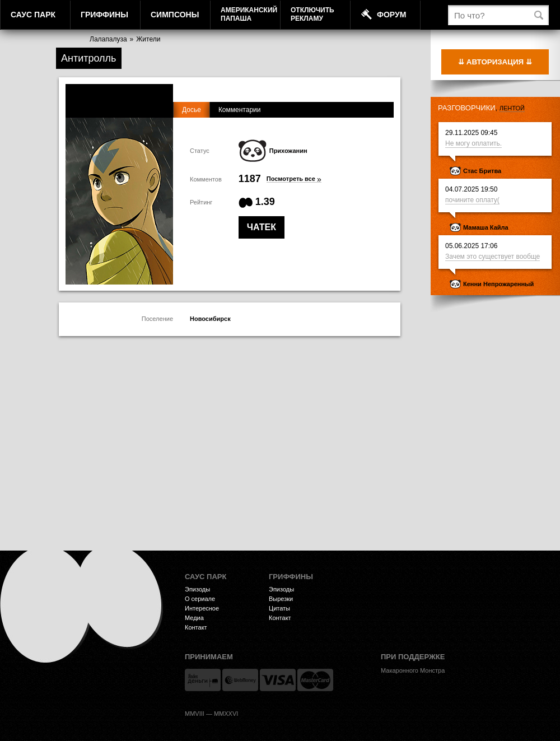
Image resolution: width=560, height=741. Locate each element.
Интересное (202, 608)
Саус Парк (33, 15)
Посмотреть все (294, 179)
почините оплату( (472, 200)
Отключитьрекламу (312, 14)
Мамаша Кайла (486, 227)
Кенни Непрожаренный (498, 284)
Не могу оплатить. (473, 143)
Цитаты (279, 608)
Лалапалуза (108, 39)
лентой (512, 108)
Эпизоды (197, 589)
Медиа (194, 618)
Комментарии (240, 110)
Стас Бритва (482, 171)
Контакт (196, 627)
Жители (148, 39)
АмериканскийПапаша (249, 14)
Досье (192, 110)
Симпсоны (175, 15)
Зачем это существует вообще (493, 257)
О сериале (200, 599)
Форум (391, 15)
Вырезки (281, 599)
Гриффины (104, 15)
